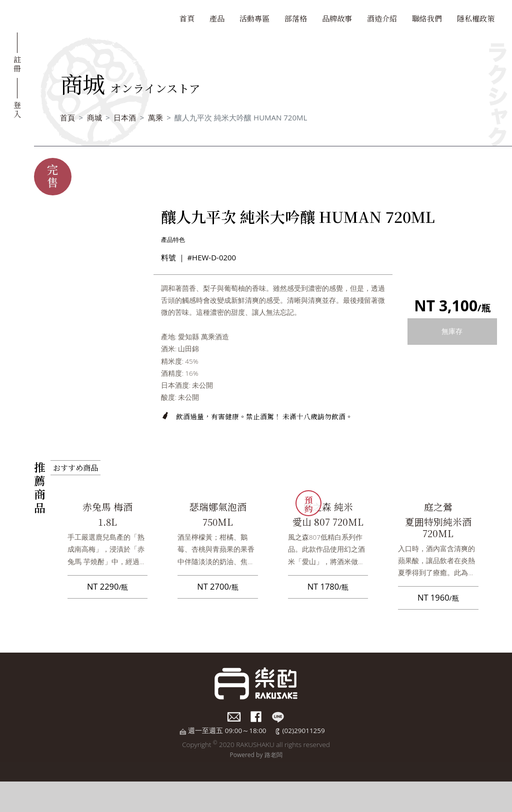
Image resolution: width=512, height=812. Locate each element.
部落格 (296, 18)
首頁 (187, 18)
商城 (94, 117)
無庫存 (452, 331)
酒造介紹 (382, 18)
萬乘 (155, 117)
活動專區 (254, 18)
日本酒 (125, 117)
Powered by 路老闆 (256, 755)
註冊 (17, 63)
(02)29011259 (304, 731)
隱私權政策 (476, 18)
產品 (217, 18)
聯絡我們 (427, 18)
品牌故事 (337, 18)
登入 (17, 109)
